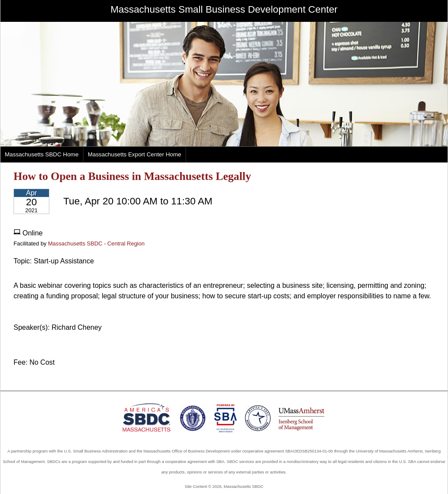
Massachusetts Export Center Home (134, 154)
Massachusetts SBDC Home (42, 154)
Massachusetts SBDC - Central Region (96, 244)
